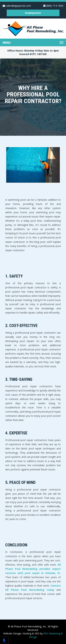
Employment (33, 13)
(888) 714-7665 (53, 6)
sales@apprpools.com (17, 6)
